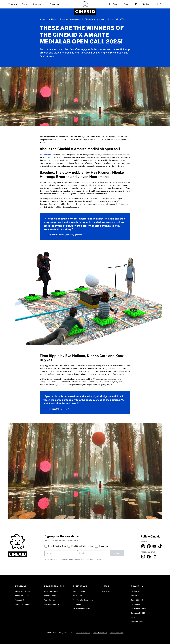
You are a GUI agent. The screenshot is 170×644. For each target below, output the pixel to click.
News (54, 19)
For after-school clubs (81, 609)
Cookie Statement (117, 633)
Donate (127, 4)
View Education (79, 591)
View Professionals (51, 591)
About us (44, 19)
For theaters (78, 604)
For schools (77, 596)
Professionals (39, 6)
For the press (136, 604)
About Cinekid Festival (24, 591)
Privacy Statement (83, 633)
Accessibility (20, 600)
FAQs (133, 617)
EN (161, 4)
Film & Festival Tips (55, 546)
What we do (135, 591)
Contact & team (137, 622)
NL (157, 4)
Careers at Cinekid (138, 613)
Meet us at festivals (51, 604)
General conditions (100, 633)
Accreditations (50, 600)
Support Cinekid (137, 600)
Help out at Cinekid (22, 604)
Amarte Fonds (45, 155)
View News (106, 591)
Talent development (52, 596)
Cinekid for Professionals (80, 546)
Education (54, 6)
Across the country (22, 596)
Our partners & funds (139, 609)
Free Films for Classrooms (83, 600)
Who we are (135, 596)
